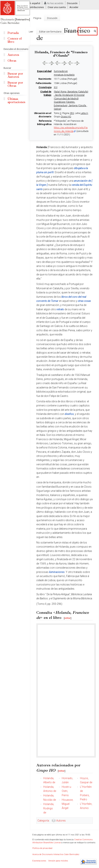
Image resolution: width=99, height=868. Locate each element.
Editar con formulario (48, 32)
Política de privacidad (42, 848)
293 (72, 113)
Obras (12, 61)
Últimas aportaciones (16, 100)
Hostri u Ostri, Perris (66, 791)
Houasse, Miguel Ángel (67, 804)
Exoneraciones (39, 861)
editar (68, 618)
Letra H (84, 113)
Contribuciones (36, 7)
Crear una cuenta (57, 7)
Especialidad (44, 71)
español (36, 3)
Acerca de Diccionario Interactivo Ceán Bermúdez (56, 854)
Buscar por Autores (15, 75)
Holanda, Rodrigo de (49, 808)
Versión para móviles (58, 861)
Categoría (43, 821)
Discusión (72, 3)
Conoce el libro (15, 40)
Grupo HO (66, 117)
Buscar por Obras (15, 84)
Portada (13, 33)
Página (37, 18)
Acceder (74, 7)
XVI (56, 87)
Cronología (45, 87)
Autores (61, 821)
